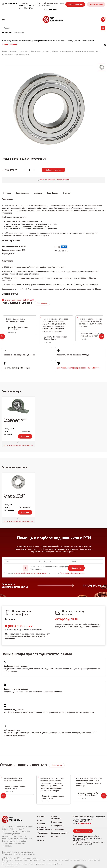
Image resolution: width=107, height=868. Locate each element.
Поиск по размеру (56, 817)
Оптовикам (42, 833)
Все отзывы (42, 303)
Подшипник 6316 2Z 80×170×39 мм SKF (14, 496)
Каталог (41, 817)
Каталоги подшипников (44, 828)
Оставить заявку (9, 44)
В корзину (25, 436)
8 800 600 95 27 (51, 9)
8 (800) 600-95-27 (19, 626)
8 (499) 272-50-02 (81, 817)
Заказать (76, 568)
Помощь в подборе (75, 4)
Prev (3, 796)
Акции (40, 820)
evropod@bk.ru (67, 619)
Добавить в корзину (53, 170)
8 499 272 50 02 (44, 6)
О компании (56, 822)
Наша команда (58, 829)
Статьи (41, 840)
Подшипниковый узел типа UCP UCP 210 (16, 420)
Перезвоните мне (96, 4)
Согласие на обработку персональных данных (18, 854)
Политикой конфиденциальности (72, 573)
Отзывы (41, 837)
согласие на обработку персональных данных (31, 573)
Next (102, 337)
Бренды (41, 824)
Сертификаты (58, 826)
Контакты (56, 837)
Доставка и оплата (60, 833)
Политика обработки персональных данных (18, 852)
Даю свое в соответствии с (45, 573)
